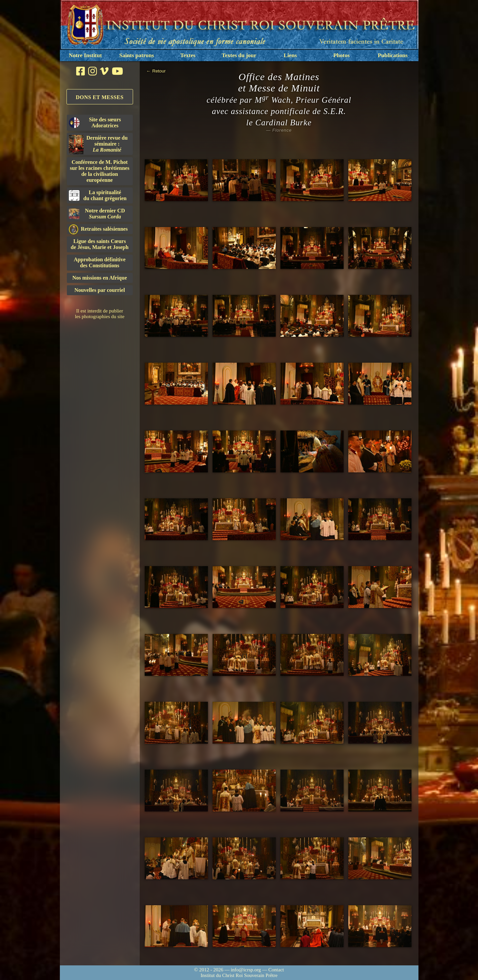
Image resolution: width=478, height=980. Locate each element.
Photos (341, 55)
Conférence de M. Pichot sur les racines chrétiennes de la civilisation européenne (100, 171)
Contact (276, 970)
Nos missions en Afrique (99, 278)
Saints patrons (136, 55)
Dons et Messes (100, 97)
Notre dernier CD (97, 214)
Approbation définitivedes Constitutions (100, 262)
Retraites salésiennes (98, 229)
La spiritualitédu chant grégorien (98, 195)
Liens (290, 55)
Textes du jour (239, 55)
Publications (393, 55)
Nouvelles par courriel (100, 290)
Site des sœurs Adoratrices (95, 122)
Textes (188, 55)
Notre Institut (85, 55)
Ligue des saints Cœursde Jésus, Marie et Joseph (100, 244)
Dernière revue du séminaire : (98, 145)
